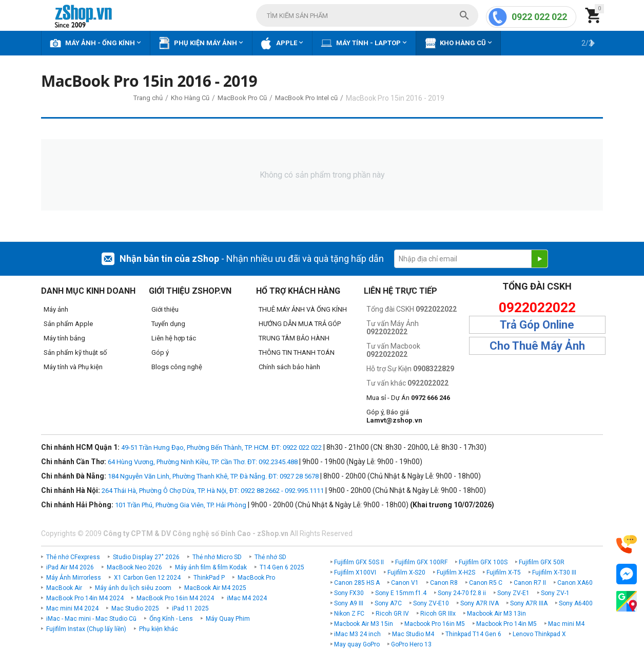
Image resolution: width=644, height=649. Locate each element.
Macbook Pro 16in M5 (435, 624)
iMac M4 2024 (247, 598)
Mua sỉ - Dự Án (408, 398)
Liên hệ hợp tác (174, 338)
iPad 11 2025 (190, 608)
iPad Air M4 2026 (70, 567)
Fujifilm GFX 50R (542, 562)
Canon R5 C (486, 583)
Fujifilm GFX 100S (483, 562)
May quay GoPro (357, 644)
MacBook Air (64, 588)
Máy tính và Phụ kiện (73, 367)
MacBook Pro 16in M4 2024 (175, 598)
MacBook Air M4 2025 (215, 588)
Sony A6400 (576, 603)
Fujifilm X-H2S (456, 572)
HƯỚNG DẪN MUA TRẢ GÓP (300, 324)
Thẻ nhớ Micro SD (217, 557)
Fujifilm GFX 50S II (359, 562)
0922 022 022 (539, 17)
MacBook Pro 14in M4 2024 (85, 598)
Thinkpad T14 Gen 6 (473, 634)
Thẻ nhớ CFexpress (73, 557)
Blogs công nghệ (177, 367)
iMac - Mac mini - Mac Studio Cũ (91, 619)
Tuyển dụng (168, 324)
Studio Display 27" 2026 (146, 557)
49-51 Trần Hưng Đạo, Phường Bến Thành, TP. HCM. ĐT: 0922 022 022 (221, 447)
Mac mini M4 (566, 624)
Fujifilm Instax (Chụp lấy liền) (86, 629)
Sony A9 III (349, 603)
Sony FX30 (349, 593)
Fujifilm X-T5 (504, 572)
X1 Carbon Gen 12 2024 (147, 578)
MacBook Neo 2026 (134, 567)
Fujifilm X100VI (355, 572)
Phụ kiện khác (159, 629)
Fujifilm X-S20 (406, 572)
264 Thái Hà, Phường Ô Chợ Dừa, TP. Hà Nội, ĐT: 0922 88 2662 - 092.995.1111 (213, 491)
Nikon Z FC (349, 614)
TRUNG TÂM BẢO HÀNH (294, 338)
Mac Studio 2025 (135, 608)
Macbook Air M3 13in (496, 614)
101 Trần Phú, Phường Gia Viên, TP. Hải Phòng (181, 505)
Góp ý (160, 352)
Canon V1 (405, 583)
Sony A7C (388, 603)
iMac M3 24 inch (357, 634)
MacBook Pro (256, 578)
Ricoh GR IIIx (438, 614)
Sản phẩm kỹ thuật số (75, 352)
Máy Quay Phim (228, 619)
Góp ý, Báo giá (394, 416)
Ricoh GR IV (392, 614)
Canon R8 (444, 583)
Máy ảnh (56, 309)
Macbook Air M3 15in (364, 624)
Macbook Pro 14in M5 (506, 624)
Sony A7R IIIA (529, 603)
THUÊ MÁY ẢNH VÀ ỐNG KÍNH (303, 309)
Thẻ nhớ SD (270, 557)
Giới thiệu (165, 309)
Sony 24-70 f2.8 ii (462, 593)
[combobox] (367, 15)
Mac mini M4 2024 (72, 608)
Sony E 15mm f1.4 (401, 593)
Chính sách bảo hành (289, 367)
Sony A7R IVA (480, 603)
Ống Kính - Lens (171, 619)
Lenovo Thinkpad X (539, 634)
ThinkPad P (209, 578)
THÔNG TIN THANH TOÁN (297, 352)
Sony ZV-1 (555, 593)
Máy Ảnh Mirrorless (74, 578)
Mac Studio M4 (413, 634)
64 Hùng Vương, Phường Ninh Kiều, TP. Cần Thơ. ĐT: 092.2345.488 (203, 462)
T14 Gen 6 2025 (282, 567)
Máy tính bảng (64, 338)
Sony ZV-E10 (431, 603)
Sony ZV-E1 (513, 593)
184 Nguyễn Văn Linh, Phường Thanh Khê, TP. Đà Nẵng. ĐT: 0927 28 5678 (213, 476)
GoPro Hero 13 (411, 644)
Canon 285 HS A (357, 583)
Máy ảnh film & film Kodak (211, 567)
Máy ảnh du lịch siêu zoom (133, 588)
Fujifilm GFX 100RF (421, 562)
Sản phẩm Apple (68, 324)
